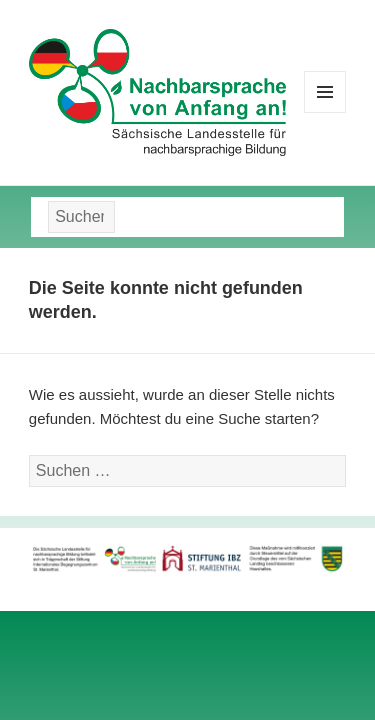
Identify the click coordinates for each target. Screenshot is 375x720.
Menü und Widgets (325, 112)
